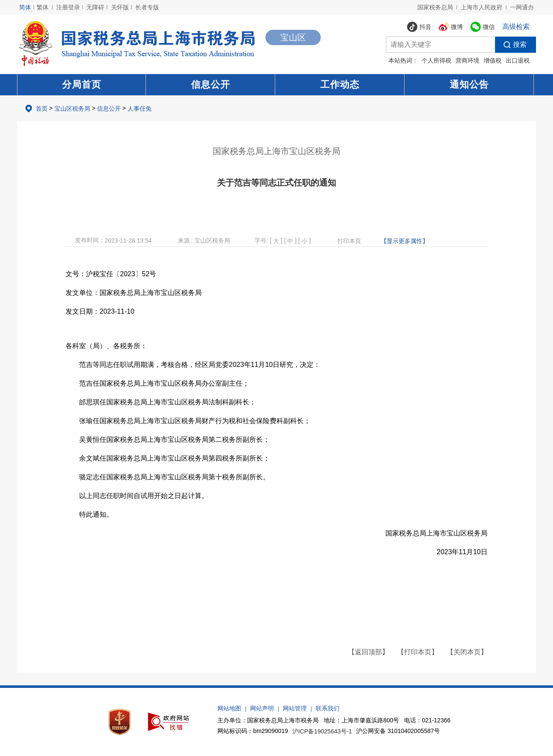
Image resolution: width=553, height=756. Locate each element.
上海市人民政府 (482, 7)
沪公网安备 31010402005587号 (398, 731)
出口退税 (518, 60)
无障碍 (95, 7)
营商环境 (467, 60)
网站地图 (229, 708)
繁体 (43, 7)
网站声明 (262, 708)
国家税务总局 (435, 7)
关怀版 (120, 7)
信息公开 (211, 84)
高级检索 (516, 27)
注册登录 (68, 7)
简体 (25, 7)
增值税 (493, 60)
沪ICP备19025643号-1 (322, 731)
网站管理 (295, 708)
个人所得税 (436, 60)
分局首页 (82, 84)
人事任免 (140, 109)
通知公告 (469, 84)
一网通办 (522, 7)
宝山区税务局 (72, 109)
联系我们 (328, 708)
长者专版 (147, 7)
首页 (42, 109)
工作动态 (340, 84)
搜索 (511, 45)
